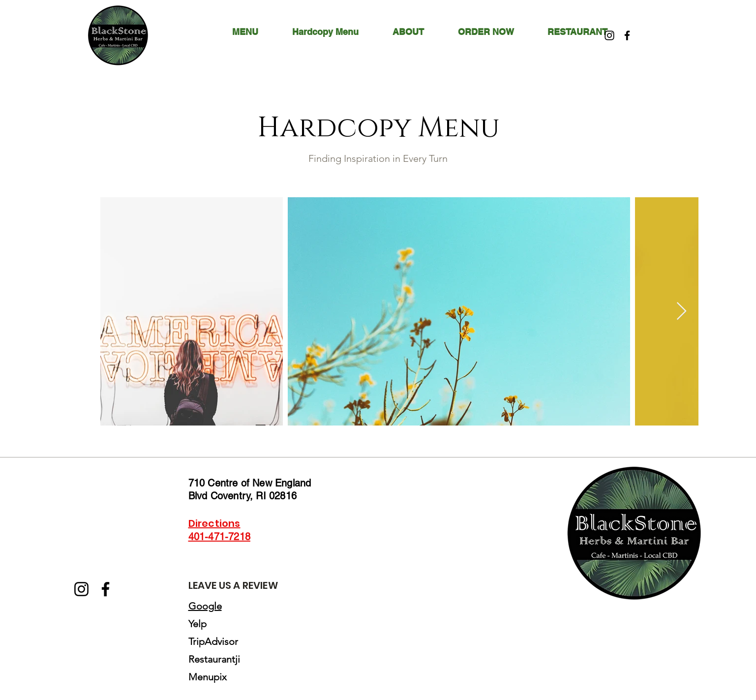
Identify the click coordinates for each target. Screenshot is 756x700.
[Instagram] (609, 35)
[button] (418, 32)
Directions (214, 523)
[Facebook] (627, 35)
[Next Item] (681, 312)
